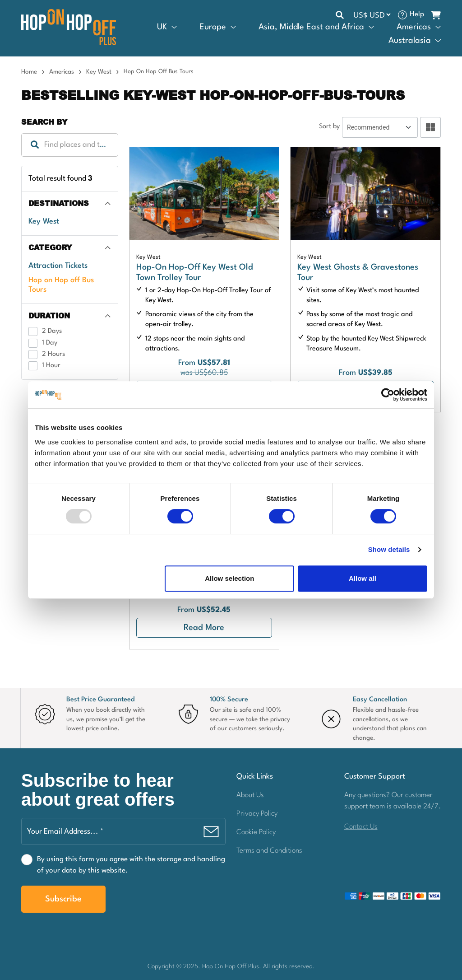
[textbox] (70, 145)
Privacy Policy (257, 814)
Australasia (410, 41)
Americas (414, 27)
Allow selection (229, 578)
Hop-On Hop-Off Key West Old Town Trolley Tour (195, 273)
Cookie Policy (256, 832)
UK (162, 27)
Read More (204, 628)
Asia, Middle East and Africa (311, 27)
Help (417, 14)
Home (29, 72)
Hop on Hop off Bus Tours (61, 285)
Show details (389, 549)
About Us (250, 795)
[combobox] (70, 145)
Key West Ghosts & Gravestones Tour (358, 273)
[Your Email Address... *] (123, 831)
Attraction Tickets (58, 266)
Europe (213, 27)
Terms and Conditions (269, 851)
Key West (99, 72)
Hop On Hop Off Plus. (233, 966)
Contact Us (361, 827)
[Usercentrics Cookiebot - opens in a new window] (388, 395)
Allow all (363, 578)
